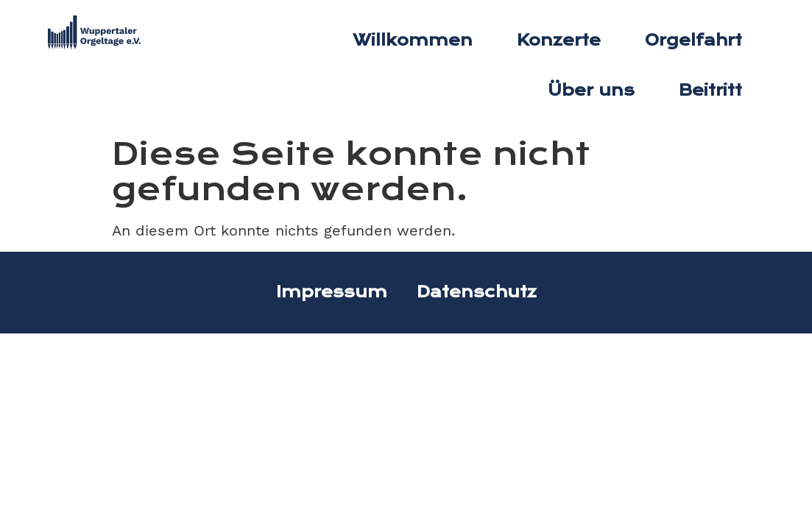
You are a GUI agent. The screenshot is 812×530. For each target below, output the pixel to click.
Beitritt (710, 91)
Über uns (591, 91)
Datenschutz (477, 292)
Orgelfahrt (693, 40)
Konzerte (559, 40)
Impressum (332, 292)
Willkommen (413, 40)
